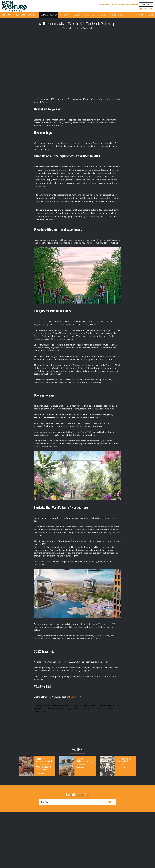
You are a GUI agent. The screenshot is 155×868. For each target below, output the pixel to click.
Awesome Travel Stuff (84, 28)
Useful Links (75, 15)
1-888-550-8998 (129, 4)
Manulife (87, 15)
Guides (103, 15)
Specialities (32, 15)
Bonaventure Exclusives (49, 15)
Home (3, 15)
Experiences (64, 15)
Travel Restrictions (116, 15)
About (10, 15)
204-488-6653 (109, 4)
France (65, 28)
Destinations (21, 15)
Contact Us (146, 4)
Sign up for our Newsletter (145, 15)
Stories (96, 15)
